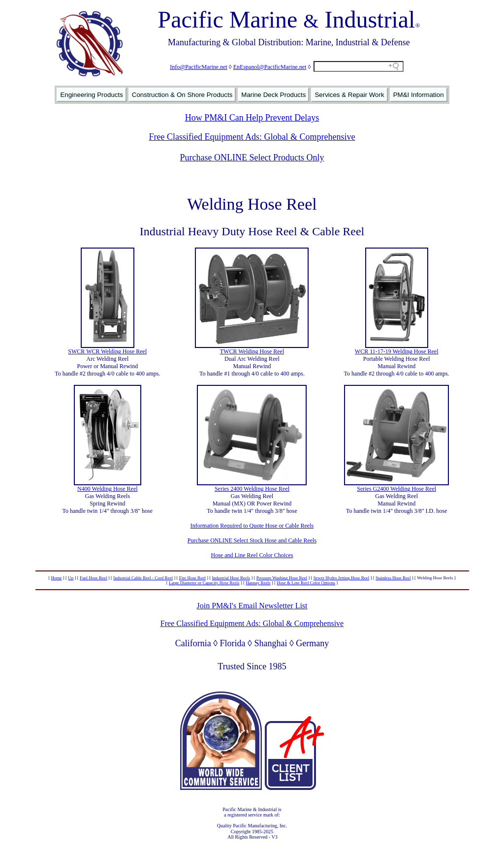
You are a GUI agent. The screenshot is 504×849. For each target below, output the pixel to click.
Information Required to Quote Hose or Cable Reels (252, 526)
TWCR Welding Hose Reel (252, 351)
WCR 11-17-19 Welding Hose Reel (397, 351)
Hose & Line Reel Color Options (306, 583)
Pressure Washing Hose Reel (282, 578)
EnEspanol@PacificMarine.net (270, 67)
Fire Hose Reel (192, 578)
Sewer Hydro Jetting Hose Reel (341, 578)
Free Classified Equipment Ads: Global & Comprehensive (252, 137)
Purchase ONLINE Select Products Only (252, 157)
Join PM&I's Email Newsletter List (252, 606)
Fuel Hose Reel (94, 578)
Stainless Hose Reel (393, 578)
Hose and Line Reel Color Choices (252, 555)
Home (57, 578)
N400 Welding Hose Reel (107, 489)
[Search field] (359, 66)
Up (71, 578)
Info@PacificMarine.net (199, 67)
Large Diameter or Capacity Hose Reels (204, 583)
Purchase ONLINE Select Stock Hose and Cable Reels (252, 540)
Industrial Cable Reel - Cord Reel (143, 578)
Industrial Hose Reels (231, 578)
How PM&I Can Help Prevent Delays (252, 118)
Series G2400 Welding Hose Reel (396, 489)
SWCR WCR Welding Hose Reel (107, 351)
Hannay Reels (258, 583)
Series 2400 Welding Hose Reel (252, 489)
